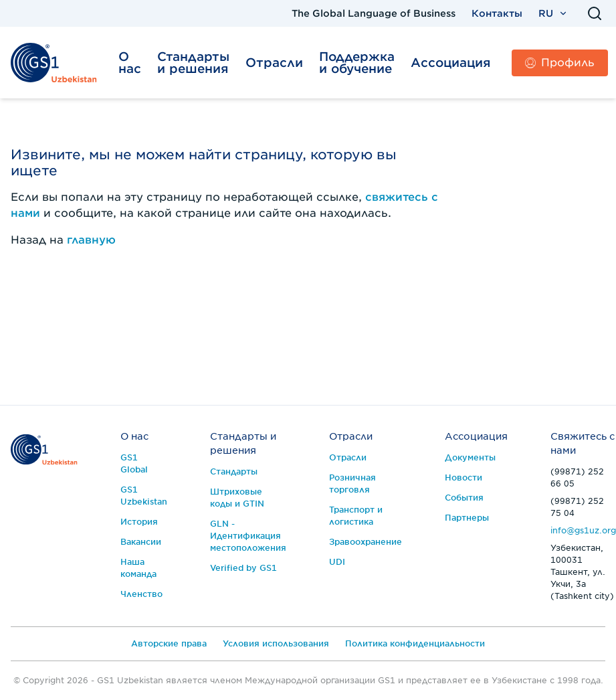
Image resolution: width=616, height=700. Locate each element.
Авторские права (169, 643)
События (464, 498)
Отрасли (274, 63)
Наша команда (138, 568)
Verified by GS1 (243, 568)
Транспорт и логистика (356, 516)
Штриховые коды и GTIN (237, 498)
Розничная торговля (352, 484)
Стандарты (234, 471)
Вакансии (141, 542)
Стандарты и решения (193, 63)
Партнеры (467, 518)
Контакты (497, 13)
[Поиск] (595, 13)
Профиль (560, 63)
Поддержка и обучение (357, 63)
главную (91, 240)
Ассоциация (450, 63)
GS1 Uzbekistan (144, 496)
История (139, 522)
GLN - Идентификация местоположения (248, 536)
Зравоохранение (366, 542)
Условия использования (276, 643)
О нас (130, 63)
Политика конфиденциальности (415, 643)
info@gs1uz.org (583, 530)
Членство (141, 594)
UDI (337, 562)
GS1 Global (134, 463)
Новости (464, 477)
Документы (470, 457)
